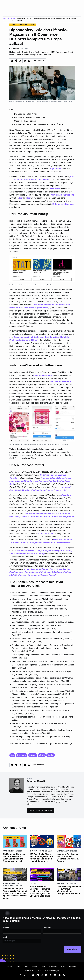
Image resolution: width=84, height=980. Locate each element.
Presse (35, 967)
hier (21, 198)
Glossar (63, 967)
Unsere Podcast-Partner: (25, 121)
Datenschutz (30, 971)
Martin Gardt (9, 851)
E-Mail (5, 937)
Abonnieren (73, 949)
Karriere (26, 967)
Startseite (6, 18)
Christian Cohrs (37, 851)
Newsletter (53, 967)
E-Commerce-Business (63, 204)
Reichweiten (54, 189)
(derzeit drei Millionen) (60, 381)
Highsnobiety (56, 169)
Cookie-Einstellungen (51, 971)
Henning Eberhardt (11, 883)
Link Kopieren (39, 61)
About (18, 967)
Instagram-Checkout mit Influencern (30, 117)
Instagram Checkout (43, 375)
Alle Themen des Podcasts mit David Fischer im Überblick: (40, 124)
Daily (13, 18)
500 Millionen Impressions (62, 195)
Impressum (73, 967)
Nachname (47, 928)
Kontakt (43, 967)
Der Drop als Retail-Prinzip (26, 114)
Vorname (6, 928)
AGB (39, 971)
